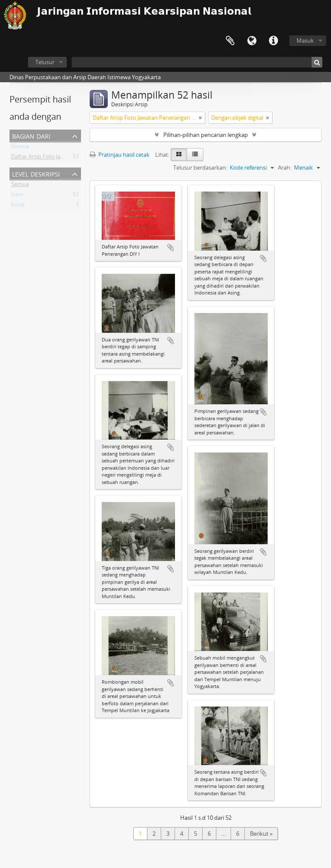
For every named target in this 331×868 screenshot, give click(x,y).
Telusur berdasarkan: (200, 167)
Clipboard (230, 41)
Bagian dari (31, 135)
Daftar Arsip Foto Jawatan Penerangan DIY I (66, 158)
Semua (20, 148)
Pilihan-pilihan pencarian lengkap (206, 135)
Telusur (45, 62)
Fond (18, 206)
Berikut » (261, 834)
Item (17, 196)
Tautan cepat (273, 41)
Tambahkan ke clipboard (171, 248)
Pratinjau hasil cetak (120, 155)
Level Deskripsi (36, 173)
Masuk (305, 40)
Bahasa (252, 41)
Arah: (285, 167)
